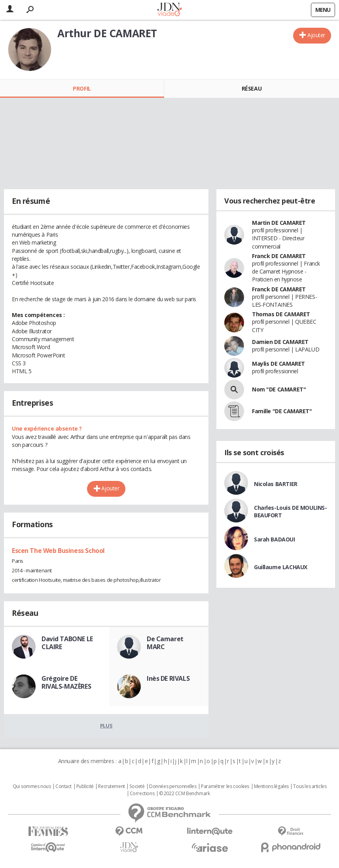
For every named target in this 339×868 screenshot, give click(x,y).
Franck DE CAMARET (279, 256)
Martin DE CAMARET (279, 223)
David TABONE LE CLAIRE (67, 643)
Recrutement (111, 786)
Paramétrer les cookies (225, 786)
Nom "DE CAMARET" (279, 389)
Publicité (85, 786)
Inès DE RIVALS (168, 678)
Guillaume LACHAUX (281, 567)
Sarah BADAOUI (275, 539)
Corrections (142, 794)
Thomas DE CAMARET (281, 314)
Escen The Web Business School (58, 551)
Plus (106, 726)
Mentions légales (271, 786)
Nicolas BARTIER (276, 484)
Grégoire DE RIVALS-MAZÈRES (66, 682)
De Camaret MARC (165, 643)
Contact (63, 786)
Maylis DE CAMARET (278, 364)
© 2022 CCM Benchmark (185, 794)
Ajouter (316, 35)
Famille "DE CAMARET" (282, 411)
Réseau (252, 88)
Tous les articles (310, 786)
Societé (137, 786)
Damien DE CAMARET (280, 342)
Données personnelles (173, 786)
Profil (82, 88)
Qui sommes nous (32, 786)
